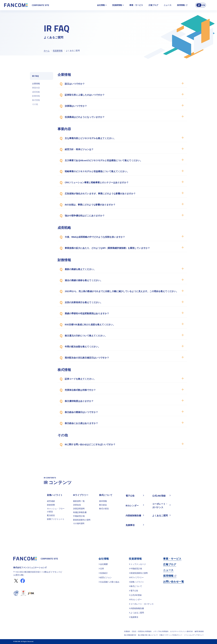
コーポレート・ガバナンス (142, 604)
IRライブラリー (81, 495)
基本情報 (103, 501)
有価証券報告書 (80, 512)
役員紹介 (104, 573)
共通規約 (127, 631)
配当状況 (51, 515)
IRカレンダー (136, 599)
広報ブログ (153, 5)
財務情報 (36, 96)
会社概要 (104, 564)
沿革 (102, 569)
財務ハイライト (55, 495)
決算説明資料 (79, 509)
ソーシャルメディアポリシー (194, 635)
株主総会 (103, 505)
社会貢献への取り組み (110, 582)
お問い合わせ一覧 (174, 582)
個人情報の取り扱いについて (148, 635)
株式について (106, 495)
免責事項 (134, 617)
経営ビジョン (106, 577)
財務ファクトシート (56, 519)
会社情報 (101, 5)
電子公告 (134, 591)
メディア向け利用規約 (161, 631)
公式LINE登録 (136, 595)
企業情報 (36, 84)
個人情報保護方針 (130, 635)
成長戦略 (36, 92)
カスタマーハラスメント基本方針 (182, 631)
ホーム (47, 51)
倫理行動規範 (199, 631)
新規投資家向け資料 (82, 520)
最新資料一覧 (79, 501)
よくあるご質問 (137, 613)
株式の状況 (104, 509)
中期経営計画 (79, 516)
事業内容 (36, 88)
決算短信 (77, 505)
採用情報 (181, 5)
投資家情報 (117, 5)
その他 (35, 104)
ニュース (168, 5)
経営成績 (51, 501)
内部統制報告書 (137, 608)
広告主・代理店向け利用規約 (142, 631)
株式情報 (36, 100)
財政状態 (51, 505)
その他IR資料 (79, 523)
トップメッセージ (138, 564)
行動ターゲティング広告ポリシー (171, 635)
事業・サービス (136, 5)
